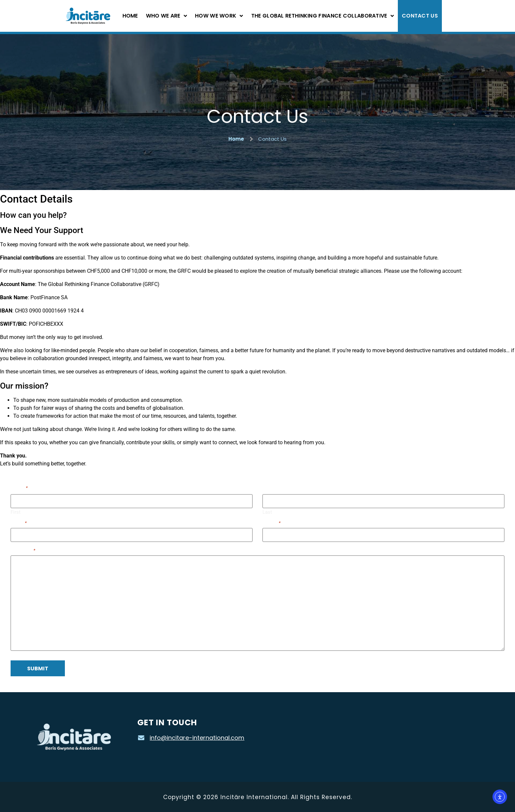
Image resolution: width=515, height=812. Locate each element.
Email (19, 522)
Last (267, 512)
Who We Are (166, 16)
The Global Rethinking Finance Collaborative (323, 16)
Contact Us (420, 16)
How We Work (219, 16)
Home (130, 16)
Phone (271, 522)
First (16, 512)
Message (23, 549)
